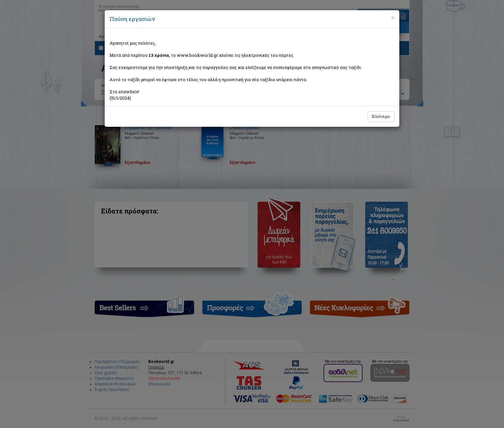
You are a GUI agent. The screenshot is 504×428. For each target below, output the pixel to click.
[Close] (393, 18)
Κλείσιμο (381, 116)
